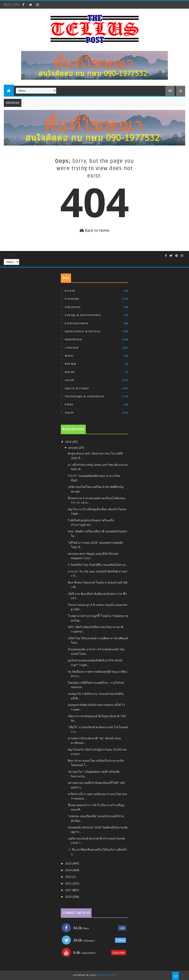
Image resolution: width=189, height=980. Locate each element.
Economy (72, 299)
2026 (69, 442)
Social (70, 380)
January (74, 448)
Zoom (69, 413)
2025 (69, 863)
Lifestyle (72, 348)
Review (70, 364)
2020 (69, 897)
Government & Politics (83, 331)
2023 (69, 877)
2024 (69, 870)
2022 (69, 883)
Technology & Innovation (85, 396)
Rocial (70, 372)
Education (73, 307)
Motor (70, 356)
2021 (69, 890)
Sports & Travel (77, 388)
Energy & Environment (83, 315)
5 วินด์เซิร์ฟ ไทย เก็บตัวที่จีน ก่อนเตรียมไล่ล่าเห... (98, 565)
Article (70, 291)
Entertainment (77, 323)
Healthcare (73, 339)
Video (69, 404)
